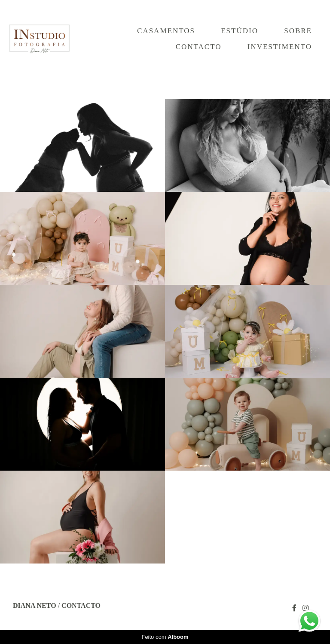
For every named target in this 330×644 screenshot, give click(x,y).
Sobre (298, 31)
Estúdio (240, 31)
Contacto (199, 47)
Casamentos (166, 31)
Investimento (280, 47)
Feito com (165, 637)
